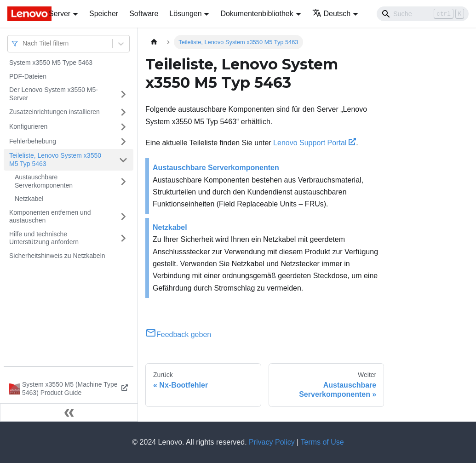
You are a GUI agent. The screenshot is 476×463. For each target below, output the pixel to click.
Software (144, 14)
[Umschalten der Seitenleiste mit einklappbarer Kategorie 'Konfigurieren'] (123, 127)
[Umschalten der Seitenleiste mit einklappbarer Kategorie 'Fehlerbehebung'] (123, 142)
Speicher (104, 14)
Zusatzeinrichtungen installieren (54, 112)
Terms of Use (322, 442)
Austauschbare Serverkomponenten (44, 181)
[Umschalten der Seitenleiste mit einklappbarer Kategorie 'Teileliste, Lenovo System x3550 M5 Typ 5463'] (123, 160)
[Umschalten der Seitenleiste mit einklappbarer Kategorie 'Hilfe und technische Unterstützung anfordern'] (123, 238)
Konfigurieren (28, 126)
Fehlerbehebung (33, 141)
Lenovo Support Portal (315, 143)
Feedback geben (178, 334)
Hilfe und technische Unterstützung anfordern (44, 238)
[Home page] (154, 42)
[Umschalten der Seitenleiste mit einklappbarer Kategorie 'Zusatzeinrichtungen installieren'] (123, 112)
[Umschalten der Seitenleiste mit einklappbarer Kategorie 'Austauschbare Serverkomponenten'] (123, 181)
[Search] (423, 14)
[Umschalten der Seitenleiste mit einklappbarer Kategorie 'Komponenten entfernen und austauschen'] (123, 217)
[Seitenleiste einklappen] (69, 412)
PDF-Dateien (28, 76)
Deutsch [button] (332, 14)
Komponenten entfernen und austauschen (50, 217)
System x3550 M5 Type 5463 (51, 63)
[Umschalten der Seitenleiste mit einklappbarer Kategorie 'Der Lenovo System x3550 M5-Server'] (123, 94)
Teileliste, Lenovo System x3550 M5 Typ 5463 (55, 160)
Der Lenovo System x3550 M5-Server (54, 94)
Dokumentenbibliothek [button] (257, 14)
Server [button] (60, 14)
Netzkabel (29, 199)
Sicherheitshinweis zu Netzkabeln (57, 256)
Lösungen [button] (185, 14)
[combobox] (23, 43)
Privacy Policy (272, 442)
